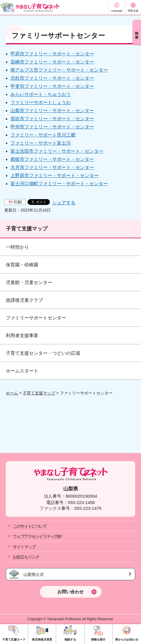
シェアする (64, 203)
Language (117, 11)
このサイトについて (30, 526)
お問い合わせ (70, 592)
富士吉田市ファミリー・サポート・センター (57, 151)
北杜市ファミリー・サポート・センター (52, 78)
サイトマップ (24, 547)
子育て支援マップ (27, 229)
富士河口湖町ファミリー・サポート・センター (59, 184)
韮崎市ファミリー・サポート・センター (52, 62)
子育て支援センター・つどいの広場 (43, 353)
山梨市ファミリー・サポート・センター (52, 111)
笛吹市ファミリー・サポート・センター (52, 119)
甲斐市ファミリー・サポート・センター (52, 86)
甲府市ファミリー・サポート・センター (52, 54)
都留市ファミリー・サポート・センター (52, 159)
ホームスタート (22, 371)
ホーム (12, 393)
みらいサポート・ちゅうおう (41, 94)
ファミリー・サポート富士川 (41, 143)
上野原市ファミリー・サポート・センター (55, 175)
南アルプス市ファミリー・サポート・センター (59, 70)
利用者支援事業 (22, 335)
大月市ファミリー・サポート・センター (52, 167)
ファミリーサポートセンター (36, 318)
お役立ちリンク (26, 557)
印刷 (18, 202)
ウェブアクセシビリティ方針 (37, 536)
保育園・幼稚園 (22, 265)
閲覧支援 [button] (133, 11)
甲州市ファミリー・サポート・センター (52, 127)
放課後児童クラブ (24, 300)
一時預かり (17, 247)
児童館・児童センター (29, 282)
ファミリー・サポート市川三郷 (43, 135)
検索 (137, 35)
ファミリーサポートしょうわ (41, 102)
